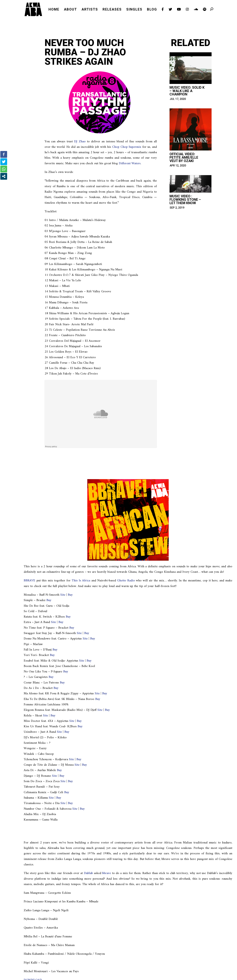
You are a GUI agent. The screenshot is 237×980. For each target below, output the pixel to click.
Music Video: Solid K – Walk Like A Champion (187, 91)
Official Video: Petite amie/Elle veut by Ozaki (184, 157)
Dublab (88, 873)
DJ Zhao (80, 142)
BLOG (152, 10)
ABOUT (70, 10)
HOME (54, 10)
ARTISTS (90, 10)
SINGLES (134, 10)
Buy (70, 595)
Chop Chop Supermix (127, 147)
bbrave (107, 873)
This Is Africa (81, 581)
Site (63, 595)
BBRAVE (29, 581)
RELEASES (112, 10)
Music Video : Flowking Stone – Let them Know (185, 200)
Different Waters (130, 163)
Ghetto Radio (126, 581)
